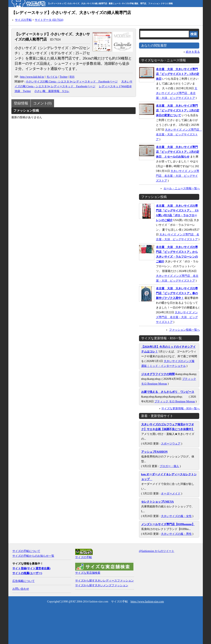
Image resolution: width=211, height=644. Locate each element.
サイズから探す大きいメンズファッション (102, 585)
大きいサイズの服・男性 (176, 534)
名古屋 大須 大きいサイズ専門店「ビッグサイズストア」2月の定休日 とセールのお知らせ (178, 152)
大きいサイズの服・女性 (176, 516)
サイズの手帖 (23, 20)
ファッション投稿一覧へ (184, 330)
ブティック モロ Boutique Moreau (175, 401)
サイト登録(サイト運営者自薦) (31, 568)
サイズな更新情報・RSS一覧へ (181, 408)
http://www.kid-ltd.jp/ (32, 77)
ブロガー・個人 (169, 466)
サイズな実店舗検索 (88, 573)
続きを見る (193, 52)
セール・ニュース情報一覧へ (182, 188)
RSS (72, 77)
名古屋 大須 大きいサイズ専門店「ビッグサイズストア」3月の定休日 (178, 74)
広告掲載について (24, 581)
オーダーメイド (171, 494)
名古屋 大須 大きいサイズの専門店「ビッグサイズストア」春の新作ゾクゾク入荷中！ (177, 293)
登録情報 (21, 103)
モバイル (52, 77)
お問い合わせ (21, 589)
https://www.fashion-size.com (147, 602)
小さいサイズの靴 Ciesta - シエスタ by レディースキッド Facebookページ (72, 82)
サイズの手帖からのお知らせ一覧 (33, 556)
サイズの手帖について (26, 551)
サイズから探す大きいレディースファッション (105, 581)
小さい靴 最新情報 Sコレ (52, 91)
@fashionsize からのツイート (157, 551)
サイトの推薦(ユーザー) (27, 573)
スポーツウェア (171, 444)
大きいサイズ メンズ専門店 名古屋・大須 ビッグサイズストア (177, 93)
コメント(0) (42, 103)
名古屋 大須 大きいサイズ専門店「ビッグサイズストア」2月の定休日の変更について (178, 111)
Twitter (63, 77)
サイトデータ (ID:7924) (49, 20)
